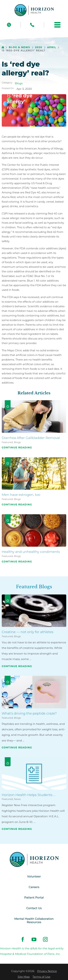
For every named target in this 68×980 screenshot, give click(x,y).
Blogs (19, 83)
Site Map (24, 977)
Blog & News (19, 47)
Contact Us (34, 908)
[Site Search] (9, 25)
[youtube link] (34, 939)
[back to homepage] (3, 47)
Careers (34, 887)
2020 (39, 47)
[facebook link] (23, 939)
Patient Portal (34, 898)
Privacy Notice (47, 971)
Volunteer (34, 876)
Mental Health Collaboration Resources (34, 920)
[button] (57, 25)
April (52, 47)
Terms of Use (41, 977)
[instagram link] (45, 939)
